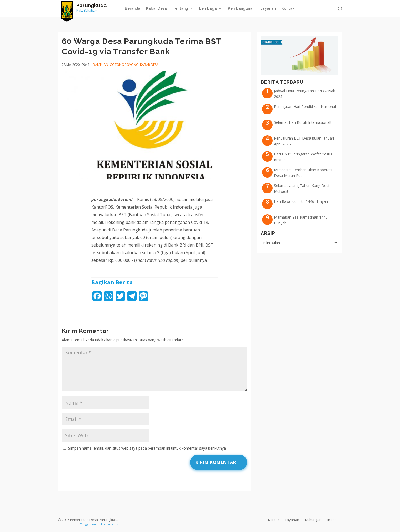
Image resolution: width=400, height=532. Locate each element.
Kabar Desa (156, 9)
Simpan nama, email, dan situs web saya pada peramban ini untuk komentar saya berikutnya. (147, 448)
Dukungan (313, 520)
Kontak (288, 9)
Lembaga (208, 9)
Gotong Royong (124, 65)
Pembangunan (241, 9)
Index (332, 520)
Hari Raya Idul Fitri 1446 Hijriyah (301, 201)
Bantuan (101, 65)
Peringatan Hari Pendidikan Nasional (305, 107)
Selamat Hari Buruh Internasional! (302, 122)
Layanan (268, 9)
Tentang (180, 9)
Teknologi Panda (108, 524)
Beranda (132, 9)
